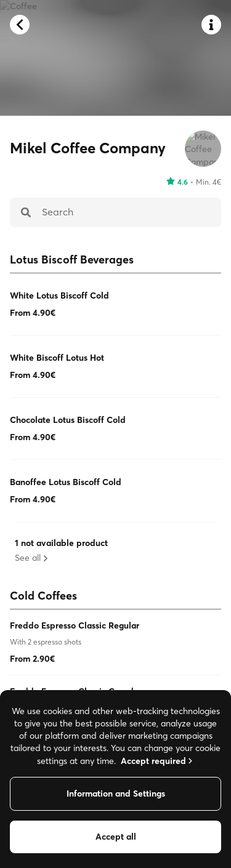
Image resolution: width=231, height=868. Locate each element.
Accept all (116, 837)
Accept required (158, 761)
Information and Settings (116, 794)
